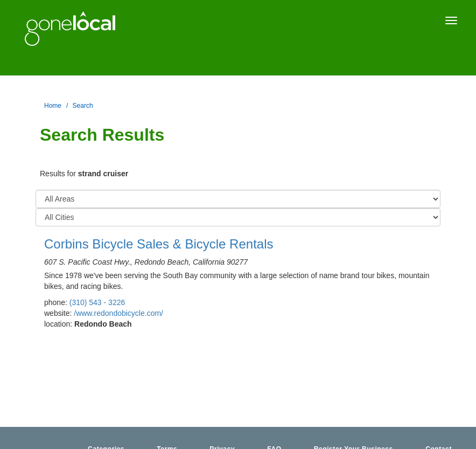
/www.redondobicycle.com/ (118, 313)
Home (53, 106)
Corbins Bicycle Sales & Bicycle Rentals (159, 244)
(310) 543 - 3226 (97, 302)
